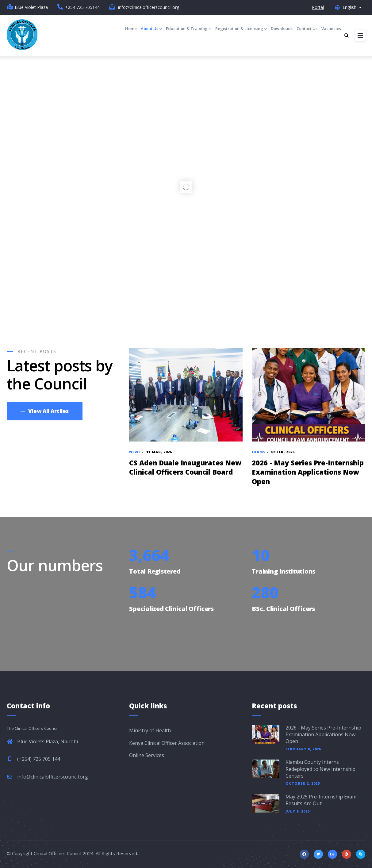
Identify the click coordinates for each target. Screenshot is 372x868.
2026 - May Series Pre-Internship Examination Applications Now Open (323, 735)
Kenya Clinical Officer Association (167, 743)
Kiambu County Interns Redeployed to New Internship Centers (320, 769)
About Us (151, 29)
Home (131, 28)
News (135, 452)
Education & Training (189, 29)
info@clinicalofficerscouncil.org (47, 777)
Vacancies (331, 28)
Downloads (282, 28)
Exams (259, 452)
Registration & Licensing (241, 29)
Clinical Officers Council (58, 853)
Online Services (147, 755)
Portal (318, 7)
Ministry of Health (150, 730)
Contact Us (307, 28)
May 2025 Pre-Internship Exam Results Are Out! (321, 800)
